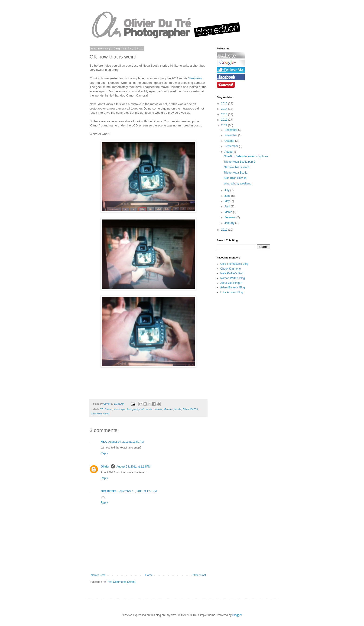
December (231, 130)
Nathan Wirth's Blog (233, 278)
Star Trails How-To (235, 178)
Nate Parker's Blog (232, 273)
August (229, 152)
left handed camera (152, 409)
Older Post (199, 575)
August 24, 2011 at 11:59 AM (126, 442)
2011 (225, 125)
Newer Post (98, 575)
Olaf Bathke (109, 491)
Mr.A (104, 442)
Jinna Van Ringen (231, 283)
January (230, 223)
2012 (225, 120)
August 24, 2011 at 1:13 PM (133, 467)
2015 (225, 103)
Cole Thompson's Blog (234, 264)
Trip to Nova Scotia (236, 173)
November (231, 135)
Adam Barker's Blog (233, 287)
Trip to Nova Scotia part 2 (240, 162)
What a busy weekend (237, 184)
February (230, 217)
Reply (104, 453)
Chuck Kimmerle (231, 269)
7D (102, 409)
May (227, 201)
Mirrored (168, 409)
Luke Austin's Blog (232, 292)
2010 (225, 230)
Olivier (105, 467)
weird (106, 413)
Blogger (237, 615)
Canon (109, 409)
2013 (225, 114)
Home (149, 575)
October (230, 141)
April (228, 207)
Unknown (195, 78)
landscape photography (126, 409)
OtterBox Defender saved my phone (246, 156)
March (229, 212)
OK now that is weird (237, 167)
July (227, 190)
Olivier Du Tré (190, 409)
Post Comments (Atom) (121, 582)
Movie (178, 409)
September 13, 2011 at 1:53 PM (137, 491)
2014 (225, 109)
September (232, 146)
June (228, 196)
